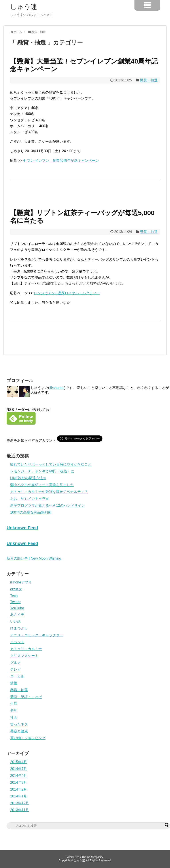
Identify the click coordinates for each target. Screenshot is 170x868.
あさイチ (17, 615)
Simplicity (97, 857)
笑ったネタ (19, 724)
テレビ (15, 669)
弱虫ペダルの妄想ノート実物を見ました (42, 485)
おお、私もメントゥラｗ (30, 499)
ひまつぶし (19, 628)
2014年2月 (19, 789)
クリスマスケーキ (24, 656)
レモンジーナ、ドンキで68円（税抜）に (42, 471)
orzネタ (16, 589)
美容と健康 (19, 731)
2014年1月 (19, 796)
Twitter (15, 602)
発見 (14, 711)
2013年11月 (20, 810)
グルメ (15, 663)
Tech (14, 596)
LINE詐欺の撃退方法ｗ (28, 478)
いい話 (15, 621)
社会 (14, 717)
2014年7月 (19, 769)
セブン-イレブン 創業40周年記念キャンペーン (61, 161)
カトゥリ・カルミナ (26, 649)
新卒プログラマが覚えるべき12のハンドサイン (47, 505)
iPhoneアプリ (21, 582)
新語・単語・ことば (26, 697)
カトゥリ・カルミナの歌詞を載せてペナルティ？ (49, 492)
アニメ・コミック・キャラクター (37, 635)
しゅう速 (24, 7)
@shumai (57, 388)
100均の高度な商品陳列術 (31, 512)
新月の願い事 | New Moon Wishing (34, 558)
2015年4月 (19, 762)
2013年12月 (20, 803)
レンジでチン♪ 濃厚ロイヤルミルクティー (67, 293)
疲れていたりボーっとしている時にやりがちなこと (51, 464)
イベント (17, 642)
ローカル (17, 676)
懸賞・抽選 (149, 80)
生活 (14, 704)
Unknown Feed (22, 528)
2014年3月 (19, 782)
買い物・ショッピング (28, 738)
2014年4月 (19, 776)
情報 (14, 683)
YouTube (17, 608)
